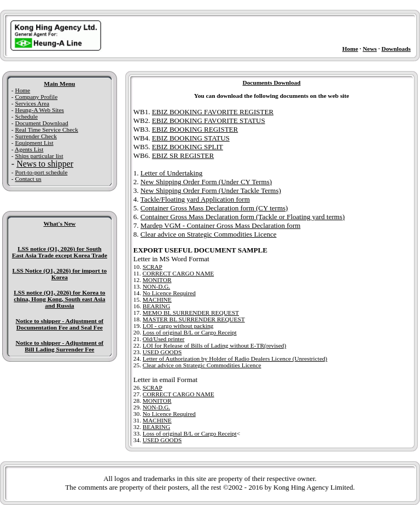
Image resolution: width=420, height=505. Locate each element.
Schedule (26, 116)
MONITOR (157, 280)
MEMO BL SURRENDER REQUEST (191, 313)
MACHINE (157, 300)
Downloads (396, 49)
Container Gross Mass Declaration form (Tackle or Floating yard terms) (243, 217)
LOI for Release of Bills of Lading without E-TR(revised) (214, 345)
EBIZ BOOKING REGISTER (195, 129)
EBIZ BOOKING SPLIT (188, 147)
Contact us (28, 179)
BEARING (156, 306)
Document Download (41, 123)
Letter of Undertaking (171, 173)
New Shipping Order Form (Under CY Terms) (206, 182)
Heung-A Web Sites (39, 110)
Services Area (32, 103)
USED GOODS (162, 352)
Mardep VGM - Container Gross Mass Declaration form (221, 225)
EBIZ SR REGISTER (183, 155)
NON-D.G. (156, 286)
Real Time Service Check (46, 130)
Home (350, 49)
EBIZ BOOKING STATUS (191, 138)
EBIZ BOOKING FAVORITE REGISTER (213, 112)
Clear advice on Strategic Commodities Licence (209, 234)
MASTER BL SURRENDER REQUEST (194, 319)
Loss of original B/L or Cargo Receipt (190, 332)
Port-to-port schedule (41, 172)
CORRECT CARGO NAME (178, 273)
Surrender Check (36, 136)
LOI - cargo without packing (178, 326)
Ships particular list (39, 156)
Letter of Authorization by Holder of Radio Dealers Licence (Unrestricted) (235, 359)
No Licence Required (169, 293)
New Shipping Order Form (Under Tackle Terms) (211, 190)
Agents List (29, 149)
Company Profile (36, 97)
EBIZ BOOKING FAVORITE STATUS (209, 121)
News (370, 49)
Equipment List (34, 143)
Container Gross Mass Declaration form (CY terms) (214, 208)
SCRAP (153, 267)
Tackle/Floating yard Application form (195, 199)
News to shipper (45, 164)
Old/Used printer (164, 339)
